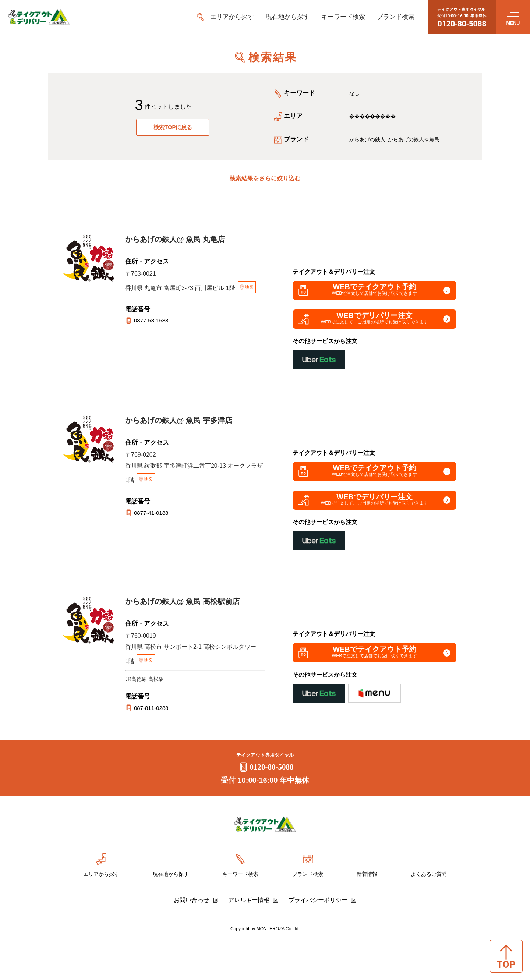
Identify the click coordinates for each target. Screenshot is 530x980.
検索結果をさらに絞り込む (265, 181)
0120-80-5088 (265, 808)
